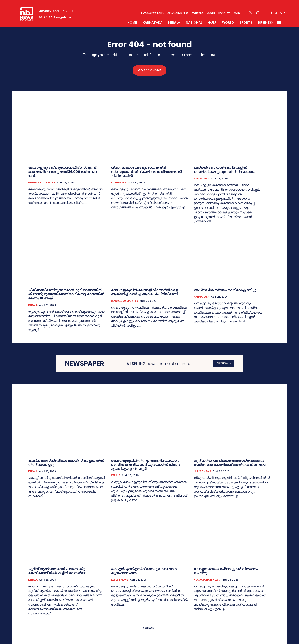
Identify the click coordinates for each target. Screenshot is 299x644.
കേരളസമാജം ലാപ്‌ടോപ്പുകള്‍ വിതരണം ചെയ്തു (226, 571)
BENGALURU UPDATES (42, 183)
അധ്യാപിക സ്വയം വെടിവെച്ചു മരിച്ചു (225, 290)
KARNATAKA (119, 183)
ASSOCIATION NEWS (207, 580)
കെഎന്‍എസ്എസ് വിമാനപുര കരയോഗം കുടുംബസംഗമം (144, 571)
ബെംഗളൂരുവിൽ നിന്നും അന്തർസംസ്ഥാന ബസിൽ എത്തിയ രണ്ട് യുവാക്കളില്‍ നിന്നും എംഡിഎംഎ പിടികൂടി (145, 465)
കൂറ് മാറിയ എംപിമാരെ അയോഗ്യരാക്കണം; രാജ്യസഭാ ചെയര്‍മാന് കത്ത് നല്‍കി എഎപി (230, 463)
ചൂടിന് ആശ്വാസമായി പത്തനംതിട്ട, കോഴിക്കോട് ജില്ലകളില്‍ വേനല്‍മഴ (57, 571)
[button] (258, 13)
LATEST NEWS (202, 472)
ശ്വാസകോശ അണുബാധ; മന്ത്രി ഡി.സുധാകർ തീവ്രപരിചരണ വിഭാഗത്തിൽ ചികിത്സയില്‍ (146, 172)
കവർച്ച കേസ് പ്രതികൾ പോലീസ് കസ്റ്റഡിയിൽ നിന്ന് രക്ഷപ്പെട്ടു (66, 463)
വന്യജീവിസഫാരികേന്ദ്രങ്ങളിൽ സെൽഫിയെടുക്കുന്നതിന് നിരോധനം (224, 170)
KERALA (33, 305)
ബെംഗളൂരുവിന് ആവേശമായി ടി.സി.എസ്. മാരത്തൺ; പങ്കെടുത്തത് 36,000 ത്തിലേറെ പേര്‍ (62, 172)
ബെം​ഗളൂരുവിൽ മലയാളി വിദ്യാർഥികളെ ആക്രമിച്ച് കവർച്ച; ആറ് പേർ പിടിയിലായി (144, 292)
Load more (149, 628)
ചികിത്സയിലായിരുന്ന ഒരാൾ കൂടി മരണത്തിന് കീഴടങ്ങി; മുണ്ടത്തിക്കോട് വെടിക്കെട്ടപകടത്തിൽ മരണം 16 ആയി (66, 294)
